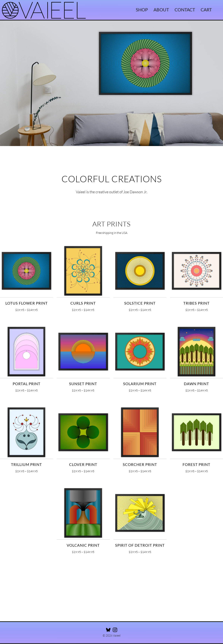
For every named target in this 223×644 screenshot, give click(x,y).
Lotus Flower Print (27, 303)
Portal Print (27, 384)
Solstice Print (140, 303)
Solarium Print (140, 384)
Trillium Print (26, 464)
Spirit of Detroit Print (140, 545)
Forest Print (196, 464)
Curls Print (83, 303)
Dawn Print (196, 384)
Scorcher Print (140, 464)
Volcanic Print (83, 545)
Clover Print (83, 464)
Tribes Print (196, 303)
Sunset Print (83, 384)
